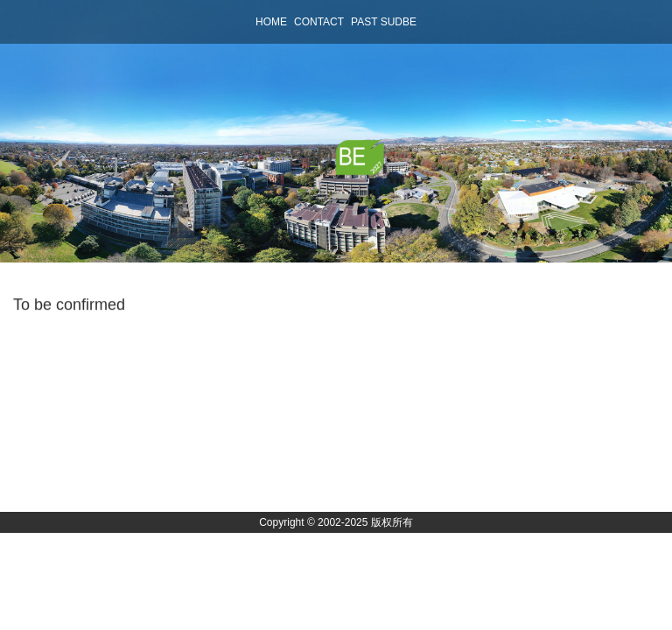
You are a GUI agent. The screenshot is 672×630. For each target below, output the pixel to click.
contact (319, 22)
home (271, 22)
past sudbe (384, 22)
